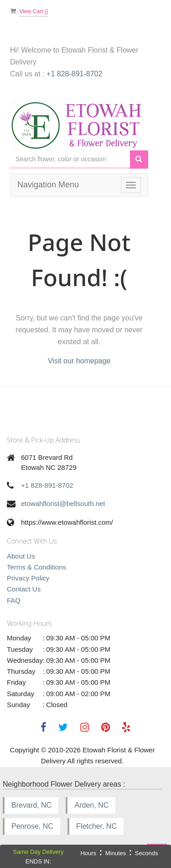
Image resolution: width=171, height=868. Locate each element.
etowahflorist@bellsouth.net (63, 503)
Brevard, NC (31, 805)
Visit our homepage (79, 361)
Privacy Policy (28, 578)
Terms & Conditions (36, 567)
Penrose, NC (32, 826)
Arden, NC (91, 805)
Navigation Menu (48, 185)
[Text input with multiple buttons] (70, 159)
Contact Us (24, 589)
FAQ (14, 600)
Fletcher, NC (96, 826)
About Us (21, 556)
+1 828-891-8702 (74, 74)
